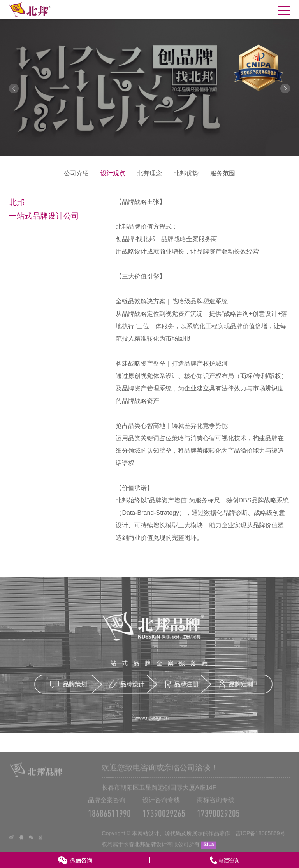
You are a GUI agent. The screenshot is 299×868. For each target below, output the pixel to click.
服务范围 (223, 173)
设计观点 (113, 173)
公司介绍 (76, 173)
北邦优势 (186, 173)
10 (181, 148)
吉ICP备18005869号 (260, 840)
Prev (14, 88)
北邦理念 (149, 173)
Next (285, 88)
